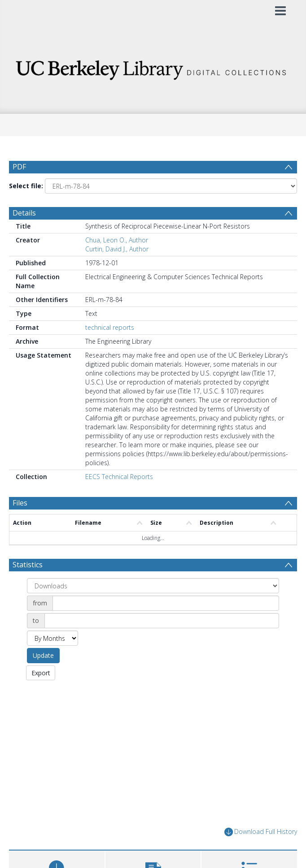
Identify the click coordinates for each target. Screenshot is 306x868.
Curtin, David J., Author (117, 250)
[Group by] (153, 587)
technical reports (110, 329)
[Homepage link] (153, 67)
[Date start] (166, 605)
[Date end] (162, 622)
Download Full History (261, 834)
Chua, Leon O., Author (117, 241)
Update (43, 657)
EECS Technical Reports (119, 478)
